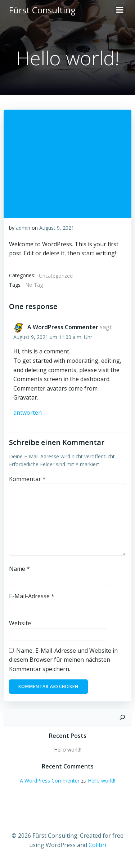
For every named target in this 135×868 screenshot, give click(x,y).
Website (20, 623)
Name (19, 569)
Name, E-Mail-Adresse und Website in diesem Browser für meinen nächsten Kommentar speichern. (63, 660)
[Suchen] (122, 717)
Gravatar (25, 397)
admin (23, 228)
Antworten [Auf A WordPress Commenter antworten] (28, 413)
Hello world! (68, 750)
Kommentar (27, 479)
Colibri (97, 845)
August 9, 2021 (57, 228)
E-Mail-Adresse (32, 596)
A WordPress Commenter (63, 327)
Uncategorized (56, 276)
